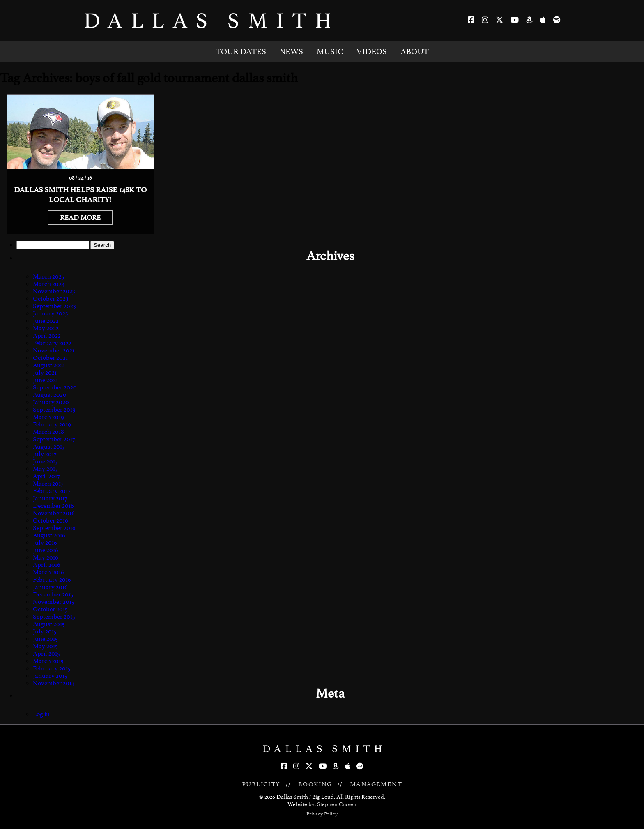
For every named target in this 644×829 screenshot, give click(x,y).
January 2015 (50, 676)
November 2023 (54, 291)
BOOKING (315, 784)
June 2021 (45, 380)
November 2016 (54, 513)
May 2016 (46, 557)
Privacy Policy (322, 814)
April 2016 (47, 565)
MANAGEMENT (376, 784)
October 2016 (51, 520)
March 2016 (48, 572)
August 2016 (49, 535)
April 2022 (47, 336)
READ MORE (80, 218)
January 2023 (51, 313)
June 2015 (45, 639)
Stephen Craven (337, 804)
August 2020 (50, 395)
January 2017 (50, 498)
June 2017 (45, 461)
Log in (41, 714)
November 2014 (54, 683)
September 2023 (54, 306)
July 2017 (45, 454)
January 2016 (50, 587)
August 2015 (49, 624)
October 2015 (50, 609)
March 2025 (49, 276)
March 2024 (49, 284)
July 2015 (45, 631)
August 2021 (49, 365)
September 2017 (54, 439)
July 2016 (45, 543)
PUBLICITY (261, 784)
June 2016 (46, 550)
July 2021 (45, 373)
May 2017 (45, 469)
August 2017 (49, 447)
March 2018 (48, 432)
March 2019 (48, 417)
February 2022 (52, 343)
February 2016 (52, 580)
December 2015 (53, 594)
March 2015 (48, 661)
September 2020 (55, 387)
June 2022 (46, 321)
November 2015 (54, 602)
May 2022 (46, 328)
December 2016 (53, 506)
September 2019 (54, 410)
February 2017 (52, 491)
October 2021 (50, 358)
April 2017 (46, 476)
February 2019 (52, 424)
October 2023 (51, 299)
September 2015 (54, 617)
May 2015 (45, 646)
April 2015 (46, 654)
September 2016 (54, 528)
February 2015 (52, 668)
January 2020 (51, 402)
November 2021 (54, 350)
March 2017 (48, 484)
